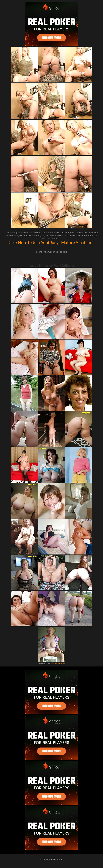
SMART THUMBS (58, 664)
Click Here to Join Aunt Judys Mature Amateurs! (52, 242)
